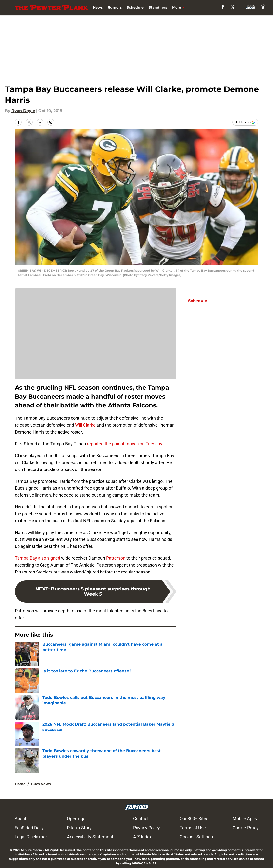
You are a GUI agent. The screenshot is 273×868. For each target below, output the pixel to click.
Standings (158, 7)
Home (20, 784)
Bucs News (41, 784)
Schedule (135, 7)
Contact (141, 819)
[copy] (51, 122)
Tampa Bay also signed (38, 558)
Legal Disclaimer (31, 837)
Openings (76, 819)
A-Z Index (142, 837)
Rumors (115, 7)
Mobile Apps (245, 819)
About (20, 819)
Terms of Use (193, 828)
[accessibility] (263, 7)
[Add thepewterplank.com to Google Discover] (245, 122)
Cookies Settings (196, 837)
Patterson (115, 558)
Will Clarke (85, 425)
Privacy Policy (146, 828)
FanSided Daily (29, 828)
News (98, 7)
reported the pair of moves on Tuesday (125, 444)
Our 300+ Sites (194, 819)
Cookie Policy (246, 828)
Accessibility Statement (90, 837)
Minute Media (31, 850)
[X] (233, 7)
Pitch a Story (79, 828)
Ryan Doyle (23, 111)
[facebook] (223, 7)
